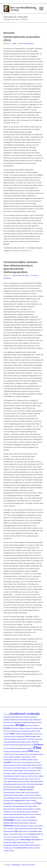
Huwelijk (15, 771)
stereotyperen (24, 826)
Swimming (25, 829)
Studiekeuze (11, 829)
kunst (10, 779)
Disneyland (7, 745)
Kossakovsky (23, 776)
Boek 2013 (22, 275)
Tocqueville (33, 831)
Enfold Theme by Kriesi (28, 865)
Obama (21, 795)
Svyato (16, 829)
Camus (8, 731)
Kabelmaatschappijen (29, 773)
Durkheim (39, 745)
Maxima (41, 782)
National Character (26, 790)
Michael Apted (35, 784)
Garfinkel (35, 754)
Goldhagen (30, 760)
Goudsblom (8, 762)
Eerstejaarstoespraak (22, 748)
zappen (11, 848)
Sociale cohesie (20, 817)
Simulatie (24, 814)
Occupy (26, 795)
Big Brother (35, 723)
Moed (5, 787)
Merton (25, 784)
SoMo (27, 275)
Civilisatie (33, 731)
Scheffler (38, 809)
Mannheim (17, 782)
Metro (29, 784)
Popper (28, 801)
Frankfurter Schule (23, 754)
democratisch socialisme (24, 742)
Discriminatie (35, 742)
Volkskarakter (35, 840)
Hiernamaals (23, 765)
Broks (33, 728)
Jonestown (14, 773)
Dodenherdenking (15, 745)
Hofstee (18, 768)
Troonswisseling (13, 834)
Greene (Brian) (17, 763)
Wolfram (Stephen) (35, 845)
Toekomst (40, 831)
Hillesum (34, 765)
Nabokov (16, 790)
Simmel (19, 814)
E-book (6, 748)
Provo (38, 803)
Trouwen (20, 834)
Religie (30, 806)
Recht (26, 806)
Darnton (19, 739)
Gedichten (41, 754)
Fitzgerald (36, 752)
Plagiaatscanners (20, 801)
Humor (11, 771)
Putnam (6, 806)
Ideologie (21, 771)
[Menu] (40, 9)
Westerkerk (16, 845)
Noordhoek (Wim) (8, 795)
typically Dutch (35, 834)
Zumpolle (6, 851)
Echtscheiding (12, 748)
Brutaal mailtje (38, 728)
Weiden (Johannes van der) (26, 842)
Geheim (6, 757)
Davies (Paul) (26, 739)
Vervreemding (7, 840)
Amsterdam (27, 717)
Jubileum (20, 773)
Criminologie (7, 737)
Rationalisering (20, 806)
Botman (27, 726)
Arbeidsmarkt (37, 720)
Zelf (14, 848)
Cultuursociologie (30, 736)
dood (22, 745)
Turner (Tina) (26, 834)
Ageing (13, 717)
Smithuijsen (38, 814)
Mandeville (11, 782)
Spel (16, 820)
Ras (14, 806)
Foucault (12, 754)
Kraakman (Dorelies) (33, 776)
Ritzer (13, 809)
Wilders (22, 845)
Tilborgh (20, 831)
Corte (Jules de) (37, 734)
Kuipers (6, 779)
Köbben (17, 776)
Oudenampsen (33, 798)
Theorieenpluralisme (9, 831)
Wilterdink (27, 845)
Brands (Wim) (15, 728)
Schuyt (14, 812)
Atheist (5, 723)
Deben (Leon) (35, 739)
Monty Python (11, 787)
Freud (31, 754)
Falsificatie (24, 752)
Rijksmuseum (7, 809)
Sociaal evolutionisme (9, 817)
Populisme (33, 801)
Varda (15, 837)
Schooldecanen (8, 812)
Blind (40, 723)
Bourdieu (7, 728)
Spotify (25, 820)
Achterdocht (7, 717)
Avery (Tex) (11, 723)
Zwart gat (12, 851)
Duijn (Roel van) (29, 745)
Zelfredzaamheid (21, 848)
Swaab (20, 829)
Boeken (9, 726)
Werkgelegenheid (8, 845)
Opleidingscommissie (14, 798)
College (12, 734)
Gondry (36, 760)
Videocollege (25, 840)
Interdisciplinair (32, 771)
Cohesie (38, 731)
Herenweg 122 (12, 765)
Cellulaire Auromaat (15, 731)
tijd (16, 831)
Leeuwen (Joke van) (35, 779)
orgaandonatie (25, 798)
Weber (15, 842)
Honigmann (38, 768)
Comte (17, 734)
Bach (16, 723)
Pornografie (7, 804)
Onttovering (37, 795)
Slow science (31, 814)
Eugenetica (17, 752)
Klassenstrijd (11, 776)
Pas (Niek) (7, 801)
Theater (40, 829)
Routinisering (19, 809)
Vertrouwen (35, 837)
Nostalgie (16, 795)
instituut (25, 771)
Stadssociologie (9, 823)
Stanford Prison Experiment (22, 823)
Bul (4, 731)
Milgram (41, 784)
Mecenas (20, 784)
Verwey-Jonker (15, 840)
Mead (16, 784)
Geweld (34, 757)
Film (31, 751)
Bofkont (13, 726)
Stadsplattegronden (32, 820)
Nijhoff (33, 792)
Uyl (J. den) (10, 837)
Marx (28, 782)
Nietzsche (19, 793)
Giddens (16, 760)
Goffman (24, 760)
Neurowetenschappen (9, 793)
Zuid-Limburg (37, 848)
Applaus (27, 720)
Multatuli (24, 787)
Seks (18, 812)
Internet (39, 771)
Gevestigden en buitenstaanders (22, 757)
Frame (16, 754)
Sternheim (31, 826)
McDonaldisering (9, 784)
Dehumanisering (12, 742)
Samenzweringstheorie (29, 809)
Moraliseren (18, 787)
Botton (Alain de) (35, 726)
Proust (33, 804)
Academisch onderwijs (25, 714)
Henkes (6, 765)
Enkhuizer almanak (9, 752)
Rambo (10, 806)
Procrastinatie (20, 804)
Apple (31, 720)
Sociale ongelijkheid (30, 817)
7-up (8, 714)
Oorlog (5, 798)
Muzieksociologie (8, 790)
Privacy (14, 804)
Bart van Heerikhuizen (27, 43)
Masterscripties (34, 782)
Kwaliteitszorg (16, 779)
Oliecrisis (31, 795)
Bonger (20, 725)
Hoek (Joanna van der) (10, 768)
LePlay (5, 782)
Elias (37, 748)
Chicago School (25, 731)
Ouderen (40, 798)
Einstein (31, 748)
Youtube (6, 848)
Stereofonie (17, 826)
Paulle (12, 801)
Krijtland (41, 776)
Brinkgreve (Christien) (25, 728)
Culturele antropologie (17, 736)
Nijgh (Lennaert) (26, 793)
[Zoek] (34, 9)
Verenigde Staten (27, 837)
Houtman (6, 771)
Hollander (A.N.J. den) (28, 768)
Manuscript (23, 782)
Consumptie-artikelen (26, 734)
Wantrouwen (9, 843)
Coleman (6, 734)
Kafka (37, 773)
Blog (5, 726)
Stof (36, 826)
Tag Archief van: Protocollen (16, 17)
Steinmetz (9, 826)
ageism (18, 717)
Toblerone (25, 831)
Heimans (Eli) (37, 763)
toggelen (6, 834)
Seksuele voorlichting (26, 812)
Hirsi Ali (40, 765)
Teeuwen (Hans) (33, 829)
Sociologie (9, 820)
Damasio (14, 739)
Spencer (20, 820)
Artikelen (15, 275)
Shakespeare (13, 814)
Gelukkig (11, 757)
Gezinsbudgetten (8, 760)
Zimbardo (30, 848)
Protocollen (27, 804)
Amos (22, 717)
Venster (19, 837)
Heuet (18, 765)
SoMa (15, 43)
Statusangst (33, 823)
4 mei (5, 714)
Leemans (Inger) (24, 779)
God (20, 760)
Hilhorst (29, 765)
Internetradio (7, 773)
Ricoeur (35, 806)
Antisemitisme (20, 720)
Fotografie (6, 754)
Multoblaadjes (31, 787)
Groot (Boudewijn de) (27, 763)
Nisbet (37, 793)
